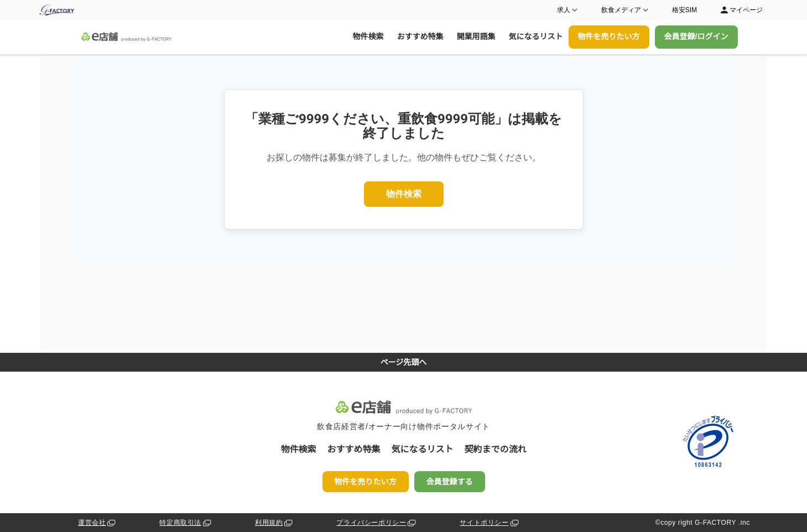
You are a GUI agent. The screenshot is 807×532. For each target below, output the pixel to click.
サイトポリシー (490, 523)
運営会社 (98, 523)
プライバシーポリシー (377, 523)
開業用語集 (476, 36)
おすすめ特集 (420, 36)
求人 (568, 10)
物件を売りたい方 (609, 36)
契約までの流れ (496, 449)
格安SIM (684, 10)
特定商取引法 (186, 523)
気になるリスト (536, 36)
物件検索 (368, 36)
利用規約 (275, 523)
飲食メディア (626, 10)
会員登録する (450, 482)
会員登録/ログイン (696, 36)
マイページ (741, 10)
